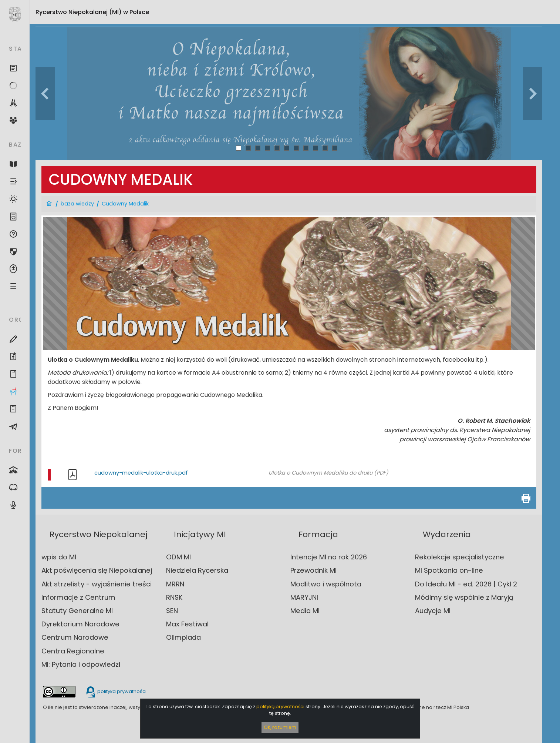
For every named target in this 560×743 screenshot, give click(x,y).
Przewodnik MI (313, 570)
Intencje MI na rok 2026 (329, 557)
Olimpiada (183, 637)
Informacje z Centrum (78, 597)
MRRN (175, 584)
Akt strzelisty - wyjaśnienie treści (97, 584)
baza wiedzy (77, 204)
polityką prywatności (280, 707)
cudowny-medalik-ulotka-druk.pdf (141, 473)
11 (335, 148)
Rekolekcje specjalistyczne (460, 557)
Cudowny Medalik (125, 204)
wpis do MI (59, 557)
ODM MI (178, 557)
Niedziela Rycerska (197, 570)
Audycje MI (433, 611)
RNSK (174, 597)
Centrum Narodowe (75, 637)
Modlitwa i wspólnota (326, 584)
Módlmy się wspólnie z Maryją (464, 597)
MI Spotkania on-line (449, 570)
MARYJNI (304, 597)
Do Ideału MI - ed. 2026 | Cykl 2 (466, 584)
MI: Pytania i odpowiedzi (81, 664)
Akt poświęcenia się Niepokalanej (97, 570)
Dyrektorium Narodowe (80, 624)
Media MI (305, 611)
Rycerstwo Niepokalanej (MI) (92, 12)
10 (325, 148)
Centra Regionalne (73, 651)
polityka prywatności (116, 691)
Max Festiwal (187, 624)
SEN (172, 611)
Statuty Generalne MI (77, 611)
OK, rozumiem (280, 727)
